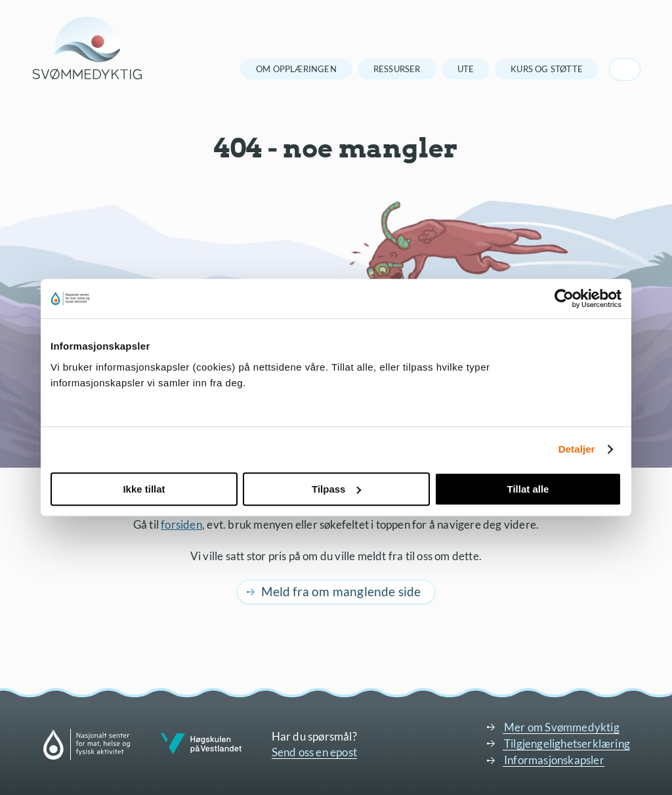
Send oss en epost (314, 752)
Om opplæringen (296, 69)
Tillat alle (528, 489)
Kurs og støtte (547, 69)
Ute (466, 69)
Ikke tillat (144, 489)
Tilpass (336, 489)
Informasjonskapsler (554, 760)
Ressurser (397, 69)
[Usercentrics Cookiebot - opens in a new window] (564, 298)
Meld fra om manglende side (341, 591)
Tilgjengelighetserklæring (567, 744)
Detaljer (577, 449)
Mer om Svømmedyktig (562, 727)
